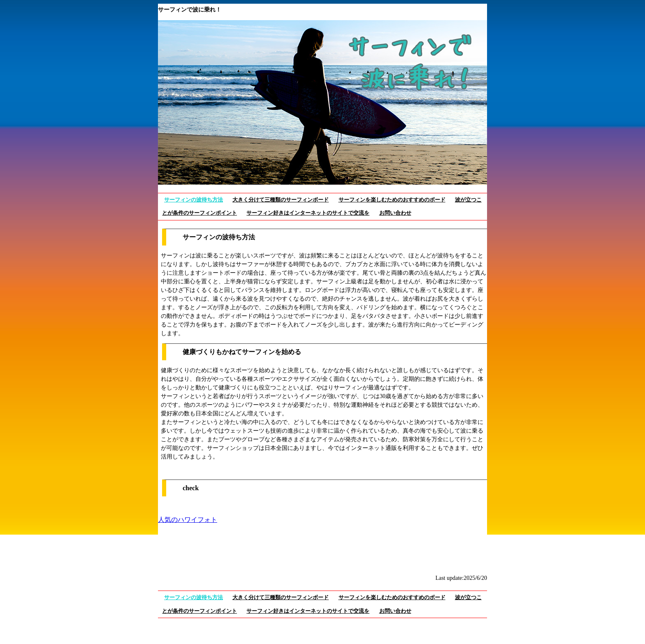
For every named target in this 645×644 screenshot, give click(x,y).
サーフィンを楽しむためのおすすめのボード (392, 200)
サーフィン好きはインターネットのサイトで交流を (308, 213)
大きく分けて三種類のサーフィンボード (281, 200)
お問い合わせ (395, 213)
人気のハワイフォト (188, 520)
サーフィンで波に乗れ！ (190, 10)
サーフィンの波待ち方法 (194, 200)
